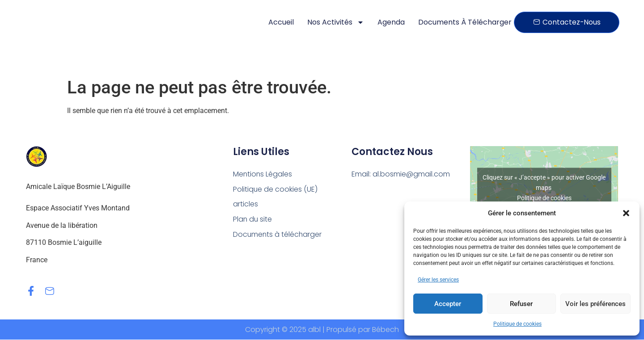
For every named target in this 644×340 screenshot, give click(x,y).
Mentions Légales (263, 174)
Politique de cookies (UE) (275, 189)
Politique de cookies (517, 324)
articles (246, 204)
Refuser (521, 304)
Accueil (281, 22)
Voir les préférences (595, 304)
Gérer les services (438, 280)
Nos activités (336, 22)
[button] (626, 213)
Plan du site (253, 220)
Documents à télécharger (465, 22)
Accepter (448, 304)
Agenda (391, 22)
